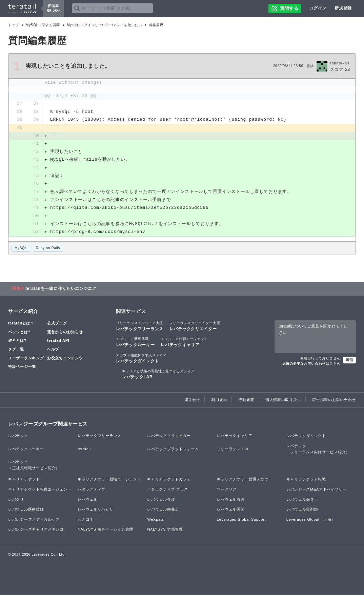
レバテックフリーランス (140, 327)
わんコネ (86, 521)
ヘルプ (53, 351)
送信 (349, 361)
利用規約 (219, 401)
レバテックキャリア (184, 343)
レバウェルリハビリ (95, 511)
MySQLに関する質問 (43, 25)
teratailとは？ (21, 325)
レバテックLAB (158, 375)
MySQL (21, 249)
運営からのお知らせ (65, 333)
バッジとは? (19, 333)
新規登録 (343, 8)
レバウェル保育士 (302, 501)
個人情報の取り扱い (283, 401)
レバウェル (88, 501)
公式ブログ (57, 325)
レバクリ (16, 501)
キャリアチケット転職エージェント (40, 491)
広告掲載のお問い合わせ (334, 401)
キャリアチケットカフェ (169, 481)
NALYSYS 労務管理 (165, 531)
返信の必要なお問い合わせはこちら (311, 365)
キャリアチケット (24, 481)
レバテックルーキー (135, 343)
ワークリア (227, 491)
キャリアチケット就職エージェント (109, 481)
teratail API (58, 342)
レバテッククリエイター (195, 327)
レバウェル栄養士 (163, 511)
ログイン (318, 8)
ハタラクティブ (92, 491)
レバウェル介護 (161, 501)
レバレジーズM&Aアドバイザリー (317, 491)
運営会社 (192, 401)
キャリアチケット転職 (306, 481)
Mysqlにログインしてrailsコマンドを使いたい (105, 25)
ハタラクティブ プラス (168, 491)
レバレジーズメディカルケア (34, 521)
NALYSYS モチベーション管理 (105, 531)
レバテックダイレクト (141, 359)
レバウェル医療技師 (26, 511)
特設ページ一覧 (22, 368)
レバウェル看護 (231, 501)
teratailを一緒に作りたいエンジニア (61, 290)
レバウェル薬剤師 (302, 511)
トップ (14, 25)
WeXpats (155, 521)
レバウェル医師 (231, 511)
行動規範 (246, 401)
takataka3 (340, 63)
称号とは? (17, 342)
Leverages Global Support (241, 521)
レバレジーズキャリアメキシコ (36, 531)
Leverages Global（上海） (311, 521)
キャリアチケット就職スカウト (245, 481)
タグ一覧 (16, 351)
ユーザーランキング (26, 359)
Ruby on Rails (48, 249)
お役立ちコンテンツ (65, 359)
